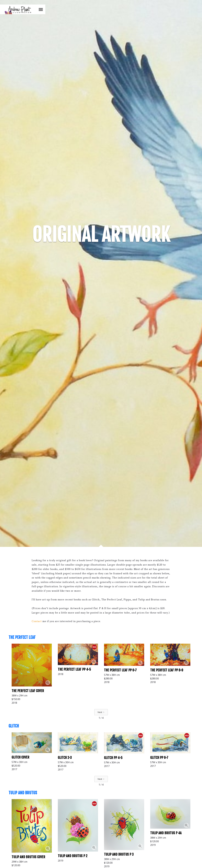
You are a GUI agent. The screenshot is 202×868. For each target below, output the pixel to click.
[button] (41, 9)
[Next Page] (101, 712)
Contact (37, 621)
